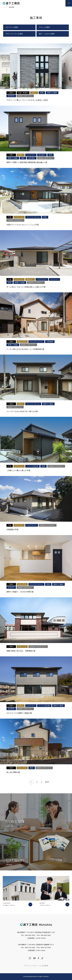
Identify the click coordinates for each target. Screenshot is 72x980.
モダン (34, 93)
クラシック (22, 647)
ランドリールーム (33, 217)
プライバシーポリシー (32, 966)
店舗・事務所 (23, 93)
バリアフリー (42, 279)
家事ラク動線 (52, 93)
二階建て (11, 93)
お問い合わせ (60, 3)
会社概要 (45, 966)
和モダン (30, 279)
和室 (42, 93)
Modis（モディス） (25, 96)
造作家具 (11, 96)
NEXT (47, 782)
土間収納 (50, 342)
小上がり (11, 587)
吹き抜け (42, 155)
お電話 (53, 3)
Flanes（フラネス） (15, 220)
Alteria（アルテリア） (38, 647)
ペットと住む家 (32, 466)
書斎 (23, 158)
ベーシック (19, 217)
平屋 (10, 217)
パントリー (31, 155)
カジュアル (22, 342)
